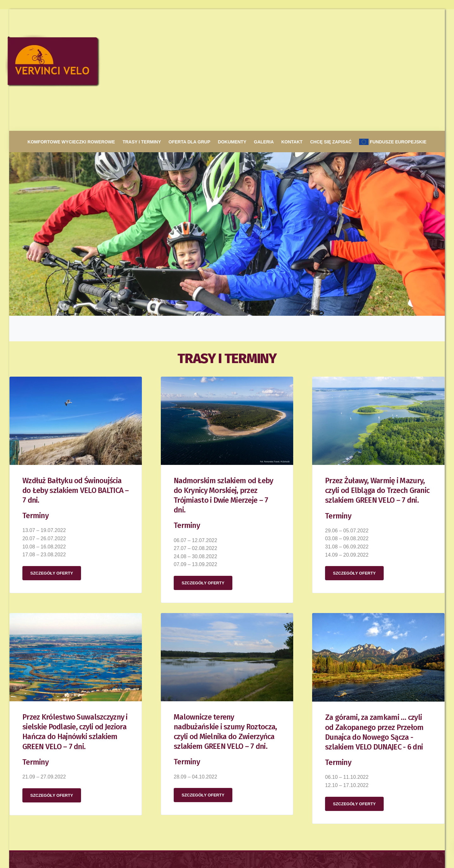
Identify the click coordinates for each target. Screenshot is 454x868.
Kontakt (292, 20)
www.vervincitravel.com (257, 797)
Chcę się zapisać (331, 20)
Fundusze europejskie (393, 20)
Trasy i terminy (142, 20)
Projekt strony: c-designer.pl (64, 847)
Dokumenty (232, 20)
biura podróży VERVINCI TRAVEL (267, 772)
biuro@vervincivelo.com (82, 809)
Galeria (264, 20)
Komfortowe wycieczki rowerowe (71, 20)
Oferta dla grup (189, 20)
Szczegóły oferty (52, 451)
